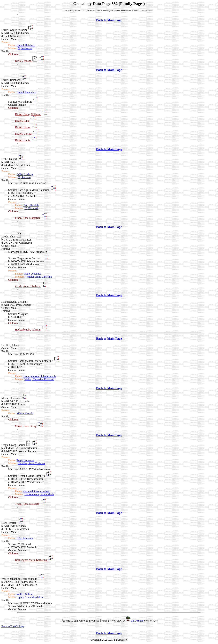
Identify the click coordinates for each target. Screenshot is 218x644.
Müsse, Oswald (25, 413)
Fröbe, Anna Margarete (28, 218)
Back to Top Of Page (13, 626)
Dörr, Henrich (31, 205)
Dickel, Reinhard (26, 45)
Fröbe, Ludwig (25, 174)
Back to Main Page (109, 20)
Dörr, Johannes (25, 538)
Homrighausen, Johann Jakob (39, 376)
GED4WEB (137, 621)
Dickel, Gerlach (24, 134)
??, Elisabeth (32, 208)
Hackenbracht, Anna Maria (39, 494)
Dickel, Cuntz (23, 140)
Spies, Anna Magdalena (31, 597)
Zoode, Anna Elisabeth (28, 286)
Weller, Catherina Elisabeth (39, 379)
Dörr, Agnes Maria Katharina (31, 560)
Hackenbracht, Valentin (28, 330)
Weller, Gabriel (25, 594)
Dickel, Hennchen (26, 92)
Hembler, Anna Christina (38, 277)
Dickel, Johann (24, 61)
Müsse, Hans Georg (26, 426)
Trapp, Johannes (32, 274)
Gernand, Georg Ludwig (37, 491)
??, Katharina (25, 48)
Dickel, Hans (22, 121)
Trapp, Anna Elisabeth (28, 504)
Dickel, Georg (23, 127)
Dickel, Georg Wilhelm (28, 114)
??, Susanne (24, 177)
